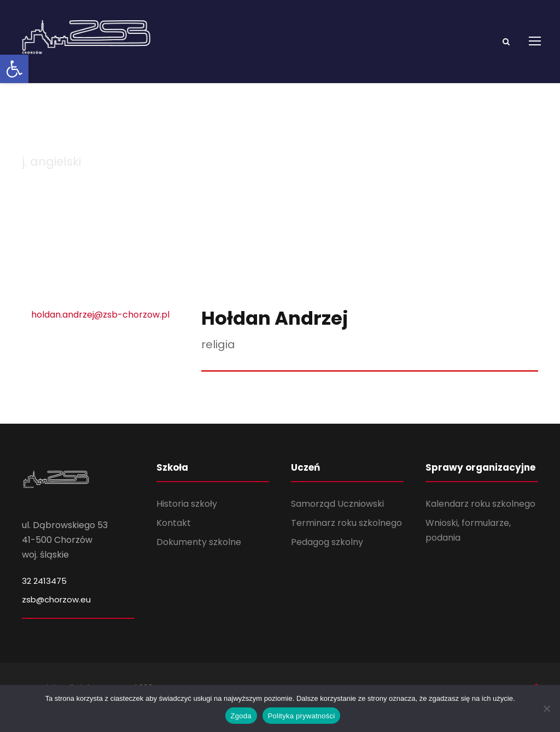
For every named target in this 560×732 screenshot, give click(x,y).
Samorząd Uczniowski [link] (337, 519)
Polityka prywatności (302, 716)
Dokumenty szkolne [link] (199, 558)
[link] (14, 69)
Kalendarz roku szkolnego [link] (480, 519)
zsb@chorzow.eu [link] (56, 615)
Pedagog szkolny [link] (327, 558)
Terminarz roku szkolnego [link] (346, 539)
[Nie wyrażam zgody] (546, 708)
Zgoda (241, 716)
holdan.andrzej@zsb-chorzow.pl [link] (100, 330)
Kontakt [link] (174, 539)
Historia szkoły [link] (187, 519)
